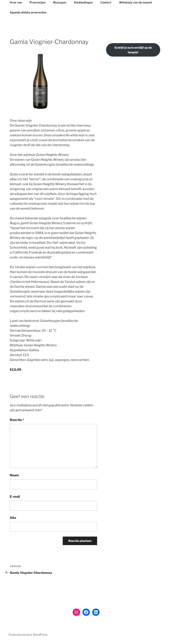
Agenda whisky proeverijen (28, 12)
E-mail (15, 497)
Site (13, 518)
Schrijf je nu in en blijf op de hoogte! (133, 50)
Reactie (17, 420)
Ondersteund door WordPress (28, 635)
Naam (14, 475)
